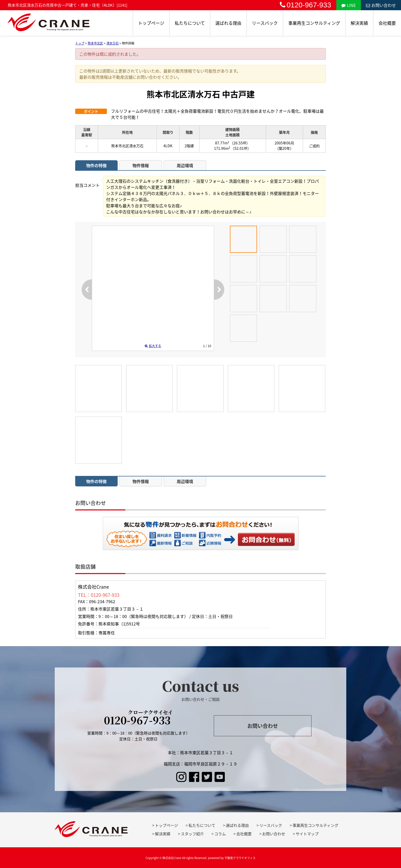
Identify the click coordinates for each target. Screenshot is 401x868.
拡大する (153, 346)
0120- (138, 718)
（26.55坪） (240, 143)
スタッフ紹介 (192, 834)
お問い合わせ (381, 5)
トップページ (151, 23)
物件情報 (141, 165)
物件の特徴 (96, 165)
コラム (220, 834)
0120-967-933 (305, 5)
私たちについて (190, 23)
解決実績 (359, 23)
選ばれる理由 (228, 23)
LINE (349, 5)
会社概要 (387, 23)
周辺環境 (185, 165)
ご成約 (314, 146)
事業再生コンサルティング (314, 23)
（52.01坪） (241, 148)
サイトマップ (307, 834)
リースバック (265, 23)
